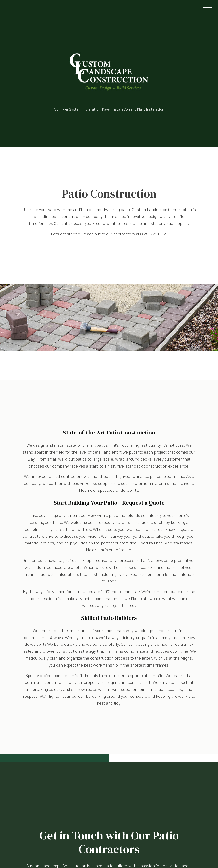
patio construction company (77, 216)
